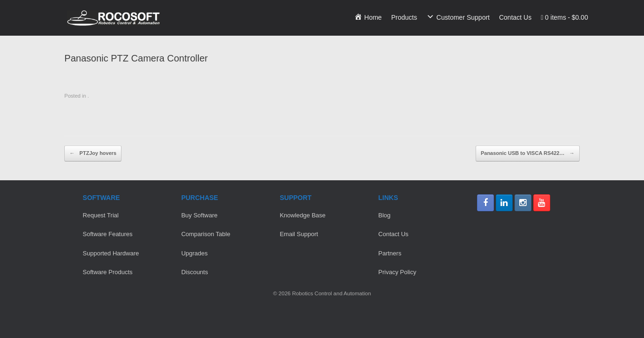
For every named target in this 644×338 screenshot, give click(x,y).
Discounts (194, 272)
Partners (390, 253)
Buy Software (199, 215)
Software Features (107, 234)
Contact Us (515, 17)
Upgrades (194, 253)
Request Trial (101, 215)
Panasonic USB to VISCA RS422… (528, 154)
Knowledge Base (303, 215)
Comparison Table (206, 234)
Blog (385, 215)
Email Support (299, 234)
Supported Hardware (111, 253)
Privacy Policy (398, 272)
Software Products (107, 272)
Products (404, 17)
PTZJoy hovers (93, 154)
